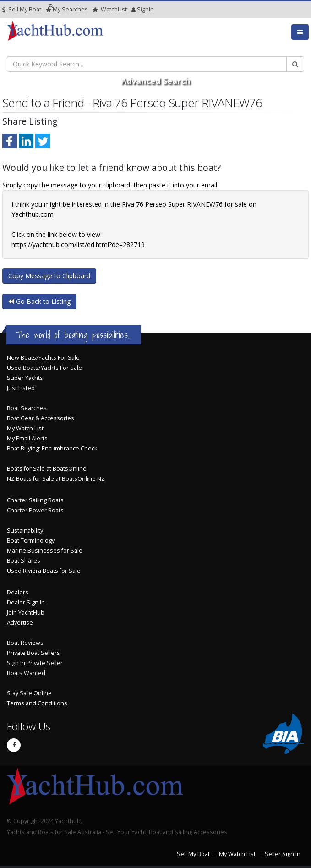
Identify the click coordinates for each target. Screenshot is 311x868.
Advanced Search (155, 81)
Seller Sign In (283, 854)
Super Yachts (25, 378)
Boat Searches (27, 408)
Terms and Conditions (37, 703)
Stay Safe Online (29, 693)
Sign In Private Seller (35, 663)
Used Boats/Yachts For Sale (44, 368)
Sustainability (25, 530)
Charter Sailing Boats (35, 500)
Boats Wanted (26, 673)
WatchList (110, 9)
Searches (67, 9)
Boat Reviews (25, 643)
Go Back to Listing (39, 301)
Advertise (20, 623)
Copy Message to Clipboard (49, 276)
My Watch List (25, 428)
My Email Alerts (27, 438)
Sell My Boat (22, 9)
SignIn (134, 9)
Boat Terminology (31, 541)
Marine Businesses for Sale (45, 551)
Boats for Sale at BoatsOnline (47, 469)
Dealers (18, 592)
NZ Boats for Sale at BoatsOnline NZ (56, 479)
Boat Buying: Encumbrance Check (52, 448)
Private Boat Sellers (33, 653)
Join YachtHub (26, 613)
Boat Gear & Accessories (41, 418)
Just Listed (21, 388)
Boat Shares (24, 561)
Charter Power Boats (35, 510)
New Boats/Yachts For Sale (43, 358)
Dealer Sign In (26, 602)
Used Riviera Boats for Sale (44, 571)
